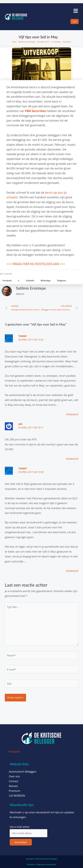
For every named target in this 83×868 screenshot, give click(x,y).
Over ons (14, 776)
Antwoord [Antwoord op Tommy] (72, 414)
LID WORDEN (17, 796)
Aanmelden (21, 842)
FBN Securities (35, 111)
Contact (14, 781)
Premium (14, 791)
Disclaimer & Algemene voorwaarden (41, 864)
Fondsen (67, 42)
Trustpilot (14, 751)
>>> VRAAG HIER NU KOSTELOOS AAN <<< (36, 264)
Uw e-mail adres (20, 827)
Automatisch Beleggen (23, 772)
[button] (7, 281)
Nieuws (13, 786)
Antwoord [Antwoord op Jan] (72, 459)
